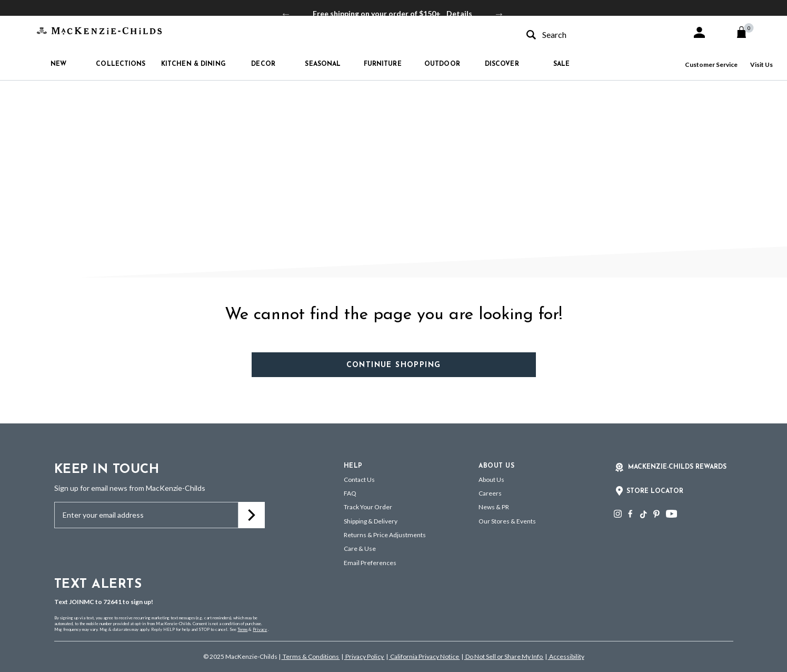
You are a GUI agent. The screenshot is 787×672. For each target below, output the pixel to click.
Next (499, 14)
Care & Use (360, 549)
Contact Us (359, 480)
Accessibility (566, 656)
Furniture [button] (383, 64)
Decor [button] (263, 64)
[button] (699, 32)
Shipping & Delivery (371, 521)
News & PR (494, 507)
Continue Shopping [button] (394, 365)
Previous (286, 14)
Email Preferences (370, 563)
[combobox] (600, 34)
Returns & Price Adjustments (385, 535)
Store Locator (655, 491)
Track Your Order (368, 507)
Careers (490, 493)
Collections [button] (121, 64)
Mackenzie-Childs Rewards (677, 467)
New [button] (58, 64)
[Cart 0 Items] (746, 32)
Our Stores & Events (507, 521)
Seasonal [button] (323, 64)
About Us (491, 480)
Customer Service (711, 65)
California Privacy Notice (425, 656)
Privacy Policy (365, 656)
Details (459, 13)
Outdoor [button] (442, 64)
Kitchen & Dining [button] (193, 64)
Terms (242, 629)
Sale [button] (561, 64)
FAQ (350, 493)
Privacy (260, 629)
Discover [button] (502, 64)
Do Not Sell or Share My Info (504, 656)
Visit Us (761, 65)
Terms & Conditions (311, 656)
